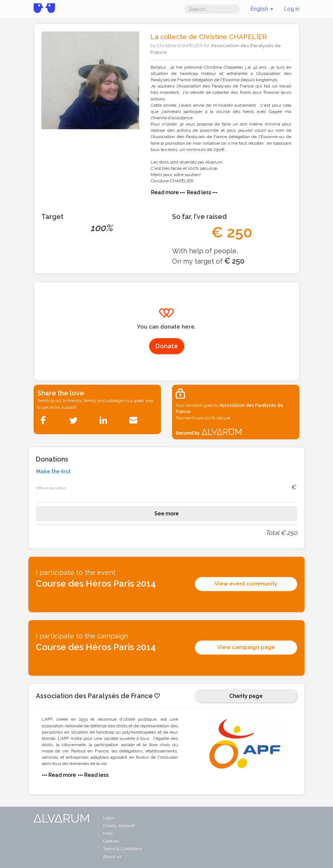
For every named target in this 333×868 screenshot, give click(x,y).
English (262, 9)
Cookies (111, 841)
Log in (292, 9)
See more (166, 514)
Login (109, 818)
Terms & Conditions (122, 849)
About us (112, 857)
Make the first (53, 471)
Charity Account (119, 826)
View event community (246, 584)
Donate (167, 346)
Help (108, 833)
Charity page (246, 696)
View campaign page (246, 647)
